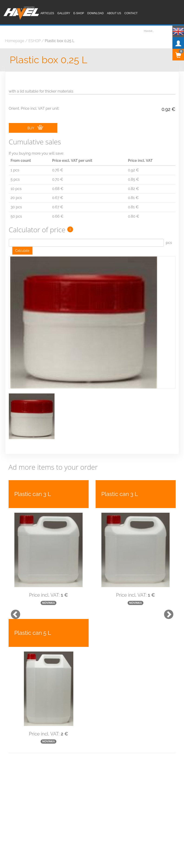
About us (114, 13)
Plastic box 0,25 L (49, 60)
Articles (47, 13)
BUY (35, 127)
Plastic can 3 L (33, 489)
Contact (131, 13)
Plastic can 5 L (33, 627)
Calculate (22, 251)
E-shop (79, 13)
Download (95, 13)
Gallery (64, 13)
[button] (13, 607)
